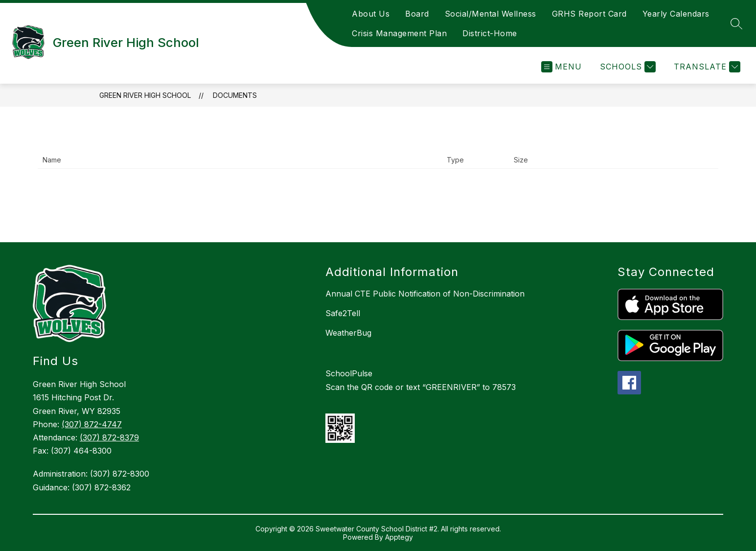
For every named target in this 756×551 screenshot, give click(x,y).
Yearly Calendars (676, 14)
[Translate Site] (706, 67)
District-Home (490, 33)
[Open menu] (561, 67)
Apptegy (399, 537)
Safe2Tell (343, 313)
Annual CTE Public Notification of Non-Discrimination (425, 294)
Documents (235, 95)
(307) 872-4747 (92, 424)
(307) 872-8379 (109, 437)
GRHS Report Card (589, 14)
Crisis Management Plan (399, 33)
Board (417, 14)
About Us (371, 14)
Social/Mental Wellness (491, 14)
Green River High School (145, 95)
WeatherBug (348, 333)
